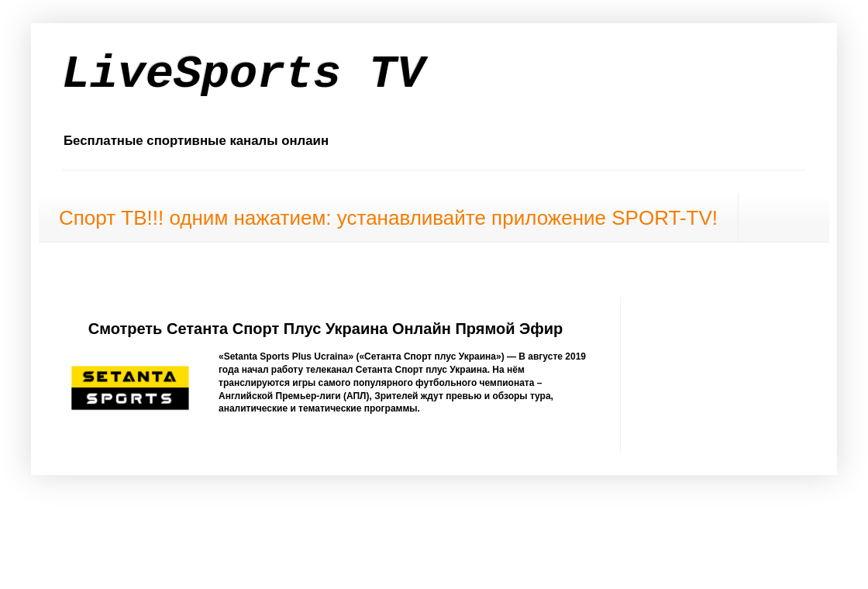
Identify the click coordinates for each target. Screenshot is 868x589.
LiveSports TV (243, 74)
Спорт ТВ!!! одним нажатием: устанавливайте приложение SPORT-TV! (388, 218)
